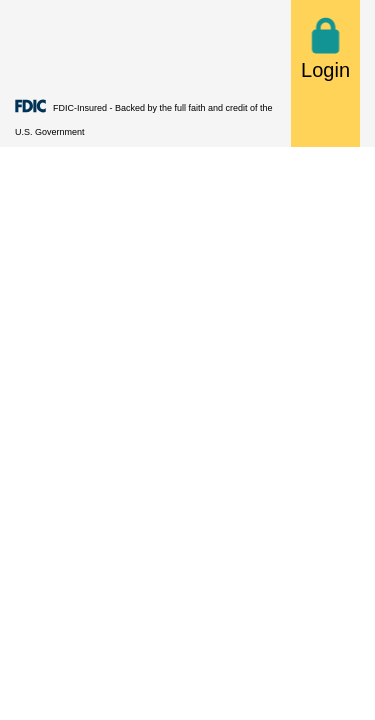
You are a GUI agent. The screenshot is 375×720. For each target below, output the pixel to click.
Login (325, 49)
